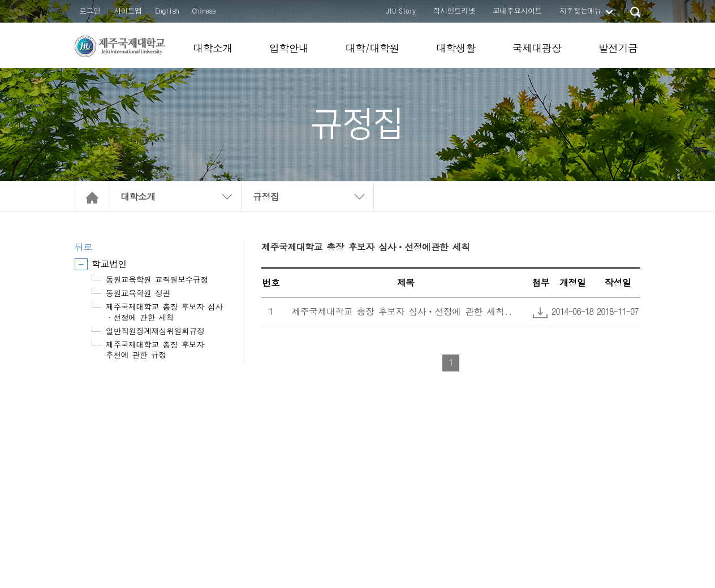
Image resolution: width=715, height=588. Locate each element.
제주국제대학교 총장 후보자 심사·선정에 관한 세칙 (164, 312)
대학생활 (456, 48)
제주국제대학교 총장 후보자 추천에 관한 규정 (155, 349)
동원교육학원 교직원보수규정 (157, 279)
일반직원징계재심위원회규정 (155, 331)
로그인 (90, 10)
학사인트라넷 (454, 10)
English (167, 10)
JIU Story (401, 10)
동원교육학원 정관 (138, 293)
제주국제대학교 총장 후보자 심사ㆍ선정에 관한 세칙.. (402, 311)
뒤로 (83, 247)
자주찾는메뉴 (580, 10)
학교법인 (109, 264)
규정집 (266, 196)
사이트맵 (128, 10)
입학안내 (289, 48)
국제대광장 (537, 48)
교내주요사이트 (517, 10)
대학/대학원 (372, 48)
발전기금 (618, 48)
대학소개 (213, 48)
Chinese (204, 10)
